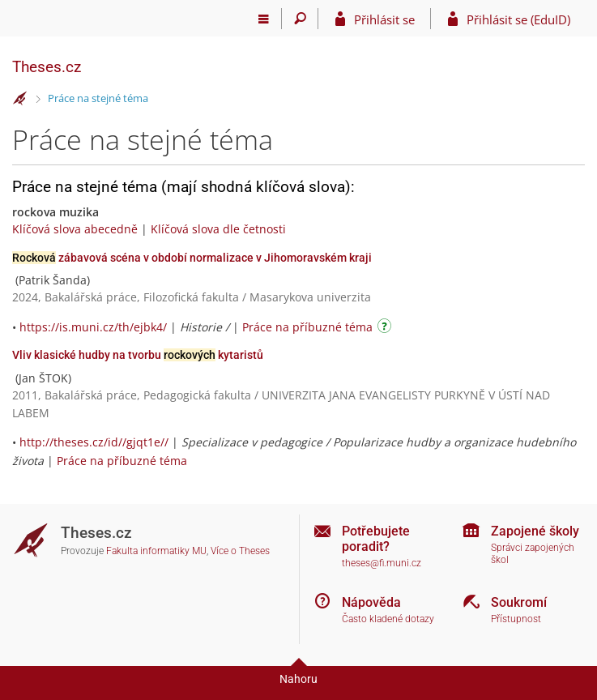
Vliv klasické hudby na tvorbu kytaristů (138, 355)
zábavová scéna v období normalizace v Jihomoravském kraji (192, 258)
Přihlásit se (384, 19)
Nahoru (298, 679)
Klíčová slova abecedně (75, 229)
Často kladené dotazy (388, 619)
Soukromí (519, 602)
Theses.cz (47, 67)
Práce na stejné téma (98, 98)
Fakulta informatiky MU (156, 551)
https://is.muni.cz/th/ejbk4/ (93, 327)
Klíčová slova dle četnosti (218, 229)
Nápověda (371, 602)
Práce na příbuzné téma (307, 327)
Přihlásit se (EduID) (518, 19)
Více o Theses (240, 551)
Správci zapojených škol (533, 554)
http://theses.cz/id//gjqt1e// (94, 442)
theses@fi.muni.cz (382, 563)
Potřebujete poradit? (376, 539)
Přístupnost (516, 619)
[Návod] (386, 329)
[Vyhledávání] (300, 19)
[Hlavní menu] (264, 19)
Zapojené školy (535, 531)
